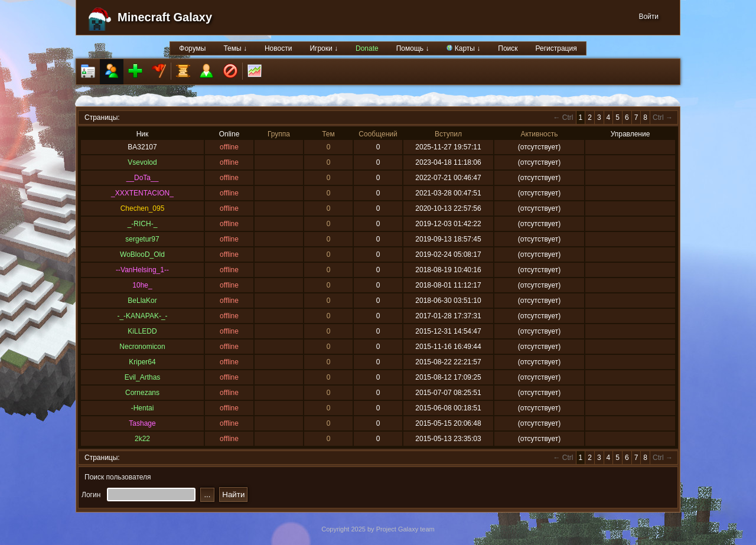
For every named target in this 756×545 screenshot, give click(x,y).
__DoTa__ (143, 178)
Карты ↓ (463, 48)
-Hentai (143, 408)
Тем (328, 134)
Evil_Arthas (143, 377)
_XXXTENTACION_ (142, 193)
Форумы (192, 48)
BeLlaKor (142, 301)
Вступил (448, 134)
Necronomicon (142, 347)
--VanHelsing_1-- (142, 270)
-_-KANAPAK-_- (142, 316)
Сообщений (378, 134)
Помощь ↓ (413, 48)
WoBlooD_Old (142, 254)
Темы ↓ (235, 48)
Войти (649, 17)
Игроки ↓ (324, 48)
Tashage (142, 423)
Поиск (508, 48)
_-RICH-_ (143, 224)
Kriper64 (142, 362)
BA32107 (142, 147)
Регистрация (556, 48)
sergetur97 (142, 239)
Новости (278, 48)
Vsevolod (142, 162)
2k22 (142, 439)
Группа (279, 134)
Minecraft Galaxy (165, 17)
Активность (539, 134)
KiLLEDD (142, 331)
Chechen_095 (143, 208)
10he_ (142, 285)
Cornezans (142, 393)
